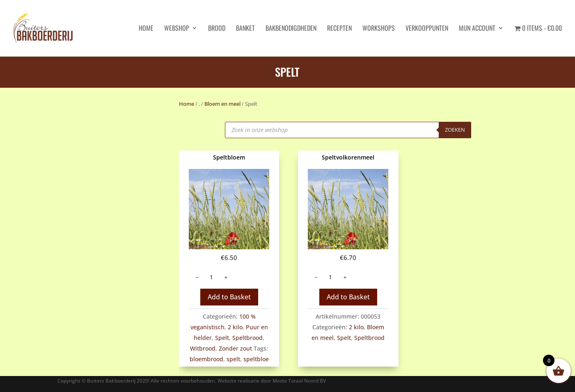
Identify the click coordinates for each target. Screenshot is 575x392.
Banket (245, 29)
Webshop (177, 29)
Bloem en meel (222, 104)
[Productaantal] (211, 277)
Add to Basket (229, 297)
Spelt (222, 338)
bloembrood (206, 359)
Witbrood (203, 348)
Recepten (339, 29)
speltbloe (256, 359)
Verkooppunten (427, 29)
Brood (217, 29)
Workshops (379, 29)
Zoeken (455, 130)
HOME (146, 29)
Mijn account (477, 29)
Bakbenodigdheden (291, 29)
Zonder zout (235, 348)
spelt (233, 359)
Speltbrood (247, 338)
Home (187, 104)
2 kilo (235, 327)
